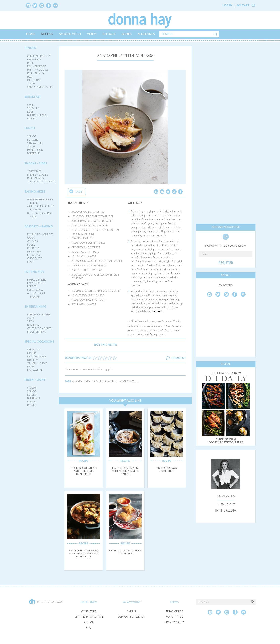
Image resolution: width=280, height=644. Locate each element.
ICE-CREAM (34, 255)
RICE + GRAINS (36, 73)
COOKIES (33, 241)
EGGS (30, 112)
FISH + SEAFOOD (37, 66)
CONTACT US (89, 612)
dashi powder (94, 381)
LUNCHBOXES (35, 290)
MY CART (243, 5)
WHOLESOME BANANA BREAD (40, 201)
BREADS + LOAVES (38, 175)
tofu (134, 381)
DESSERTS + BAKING (39, 226)
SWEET (31, 105)
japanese (124, 381)
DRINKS (32, 119)
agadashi (78, 381)
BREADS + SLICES (37, 115)
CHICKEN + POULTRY (39, 56)
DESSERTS (33, 325)
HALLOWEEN (35, 370)
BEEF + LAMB (34, 60)
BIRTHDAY (33, 360)
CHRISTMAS (34, 350)
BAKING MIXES (35, 192)
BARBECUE (33, 153)
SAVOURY (33, 108)
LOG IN (228, 5)
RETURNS (89, 622)
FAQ (89, 628)
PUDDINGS (33, 248)
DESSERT (32, 395)
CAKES (31, 238)
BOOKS (127, 34)
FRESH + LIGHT (35, 380)
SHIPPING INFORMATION (89, 617)
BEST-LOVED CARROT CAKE (40, 215)
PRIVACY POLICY (174, 622)
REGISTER (226, 263)
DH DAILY (109, 34)
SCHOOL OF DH (70, 34)
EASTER (32, 353)
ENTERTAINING (35, 307)
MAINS (31, 318)
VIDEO (92, 34)
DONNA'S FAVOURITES (40, 234)
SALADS (32, 136)
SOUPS (31, 84)
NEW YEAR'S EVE (37, 357)
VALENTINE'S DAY (37, 363)
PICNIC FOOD (35, 150)
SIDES (31, 321)
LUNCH (30, 128)
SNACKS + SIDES (36, 163)
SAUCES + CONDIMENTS (41, 182)
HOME (31, 34)
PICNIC (31, 367)
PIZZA (30, 77)
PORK (30, 63)
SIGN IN (132, 612)
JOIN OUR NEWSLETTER (132, 617)
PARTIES (32, 286)
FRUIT (31, 262)
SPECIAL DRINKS (37, 332)
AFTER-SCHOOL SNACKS (36, 295)
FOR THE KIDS (34, 272)
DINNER (30, 48)
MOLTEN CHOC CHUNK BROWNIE (41, 208)
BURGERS (33, 140)
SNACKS (32, 388)
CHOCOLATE (35, 258)
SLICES (31, 245)
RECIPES (47, 34)
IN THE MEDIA (226, 511)
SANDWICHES (35, 143)
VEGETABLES (34, 171)
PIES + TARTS (34, 80)
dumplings (111, 381)
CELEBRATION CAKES (39, 328)
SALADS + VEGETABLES (40, 87)
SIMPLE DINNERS (37, 280)
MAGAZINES (146, 34)
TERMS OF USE (174, 612)
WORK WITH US (174, 617)
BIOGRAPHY (226, 504)
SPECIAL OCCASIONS (39, 342)
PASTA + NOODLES (38, 70)
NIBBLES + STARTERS (39, 315)
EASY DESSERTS (36, 283)
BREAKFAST (33, 97)
